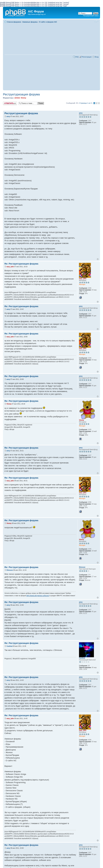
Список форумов (14, 22)
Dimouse (10, 570)
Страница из (85, 103)
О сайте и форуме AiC (48, 22)
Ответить (10, 103)
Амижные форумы (30, 22)
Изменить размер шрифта (96, 21)
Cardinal (10, 646)
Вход (97, 57)
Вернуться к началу (98, 259)
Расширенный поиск (91, 16)
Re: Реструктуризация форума (21, 264)
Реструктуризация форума (21, 94)
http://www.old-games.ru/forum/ (38, 596)
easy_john (10, 267)
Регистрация (87, 57)
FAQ (77, 57)
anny (8, 116)
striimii (17, 98)
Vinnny (23, 98)
